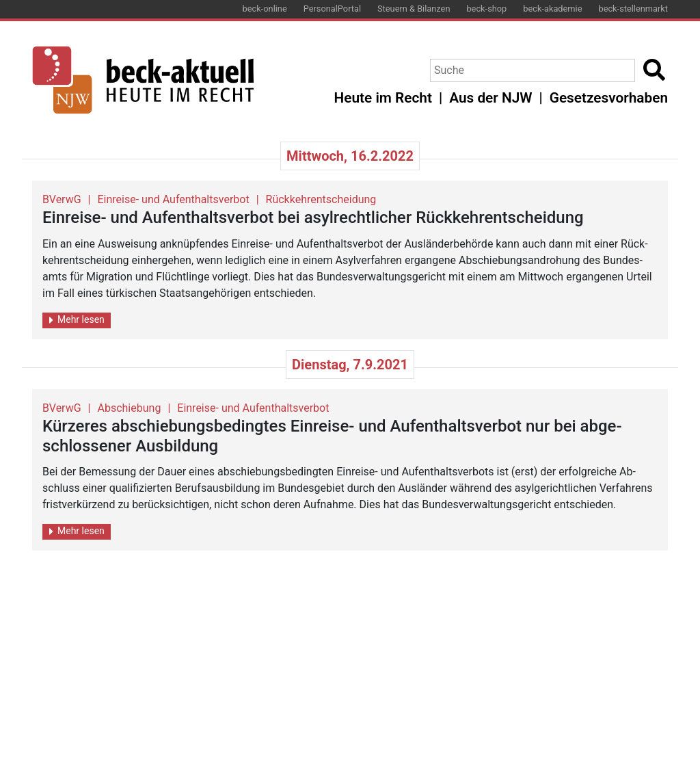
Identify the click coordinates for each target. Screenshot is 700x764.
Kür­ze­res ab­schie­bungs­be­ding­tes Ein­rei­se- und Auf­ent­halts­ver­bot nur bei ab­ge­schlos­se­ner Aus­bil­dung (332, 436)
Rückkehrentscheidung (321, 199)
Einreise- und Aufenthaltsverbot (174, 199)
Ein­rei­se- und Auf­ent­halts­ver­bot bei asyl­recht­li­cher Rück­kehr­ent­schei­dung (313, 218)
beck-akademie (552, 9)
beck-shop (486, 9)
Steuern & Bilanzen (414, 9)
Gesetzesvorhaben (609, 98)
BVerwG (62, 199)
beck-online (265, 9)
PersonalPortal (332, 9)
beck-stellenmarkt (633, 9)
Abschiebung (130, 408)
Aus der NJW (490, 98)
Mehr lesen (77, 320)
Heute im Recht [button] (383, 98)
